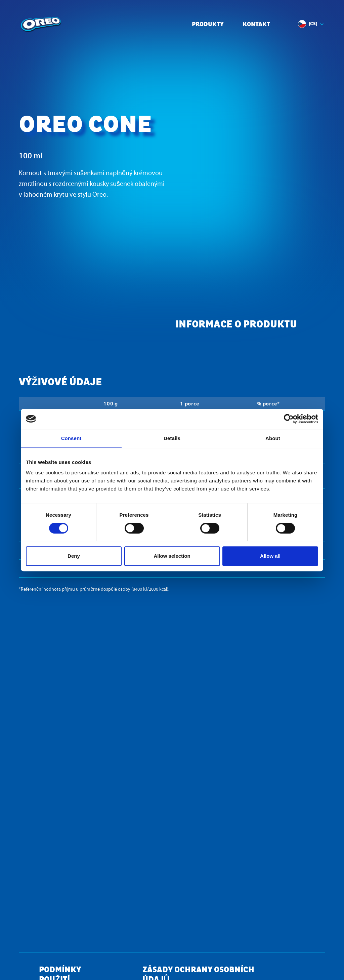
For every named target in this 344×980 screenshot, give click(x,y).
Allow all (270, 556)
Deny (74, 556)
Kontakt (256, 25)
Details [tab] (172, 438)
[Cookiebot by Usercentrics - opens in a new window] (289, 419)
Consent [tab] (71, 438)
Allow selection (172, 556)
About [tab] (273, 438)
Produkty (208, 25)
